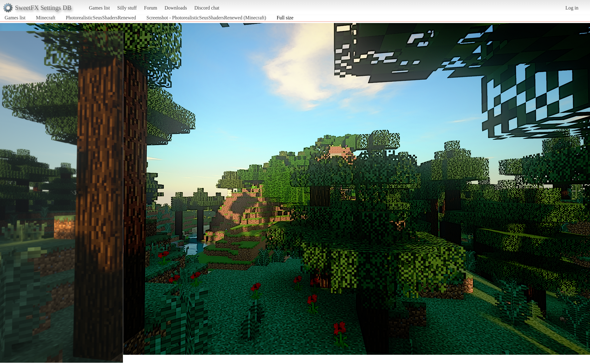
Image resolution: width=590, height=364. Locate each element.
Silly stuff (127, 8)
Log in (572, 8)
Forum (151, 8)
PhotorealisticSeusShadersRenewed (101, 18)
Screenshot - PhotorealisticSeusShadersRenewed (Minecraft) (206, 18)
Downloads (176, 8)
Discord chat (207, 8)
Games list (100, 8)
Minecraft (46, 18)
